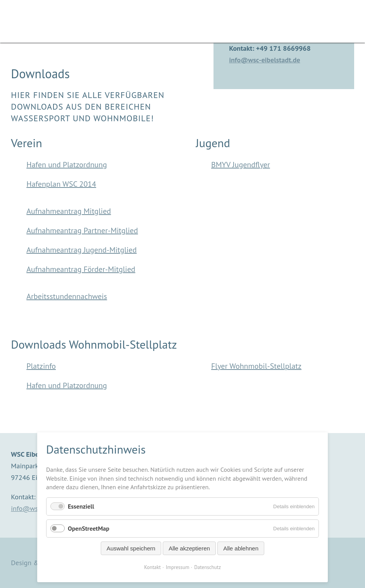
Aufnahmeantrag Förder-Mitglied (81, 269)
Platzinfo (41, 366)
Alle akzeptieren (189, 548)
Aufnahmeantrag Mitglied (69, 211)
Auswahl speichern (131, 548)
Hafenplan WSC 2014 (61, 184)
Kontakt (152, 567)
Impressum (178, 567)
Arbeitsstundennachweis (67, 296)
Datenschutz (207, 567)
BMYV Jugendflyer (241, 165)
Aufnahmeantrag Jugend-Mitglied (82, 250)
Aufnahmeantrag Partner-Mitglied (82, 230)
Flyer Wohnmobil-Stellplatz (256, 366)
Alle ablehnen (241, 548)
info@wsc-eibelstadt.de (264, 60)
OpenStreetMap (89, 528)
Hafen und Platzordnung (67, 165)
